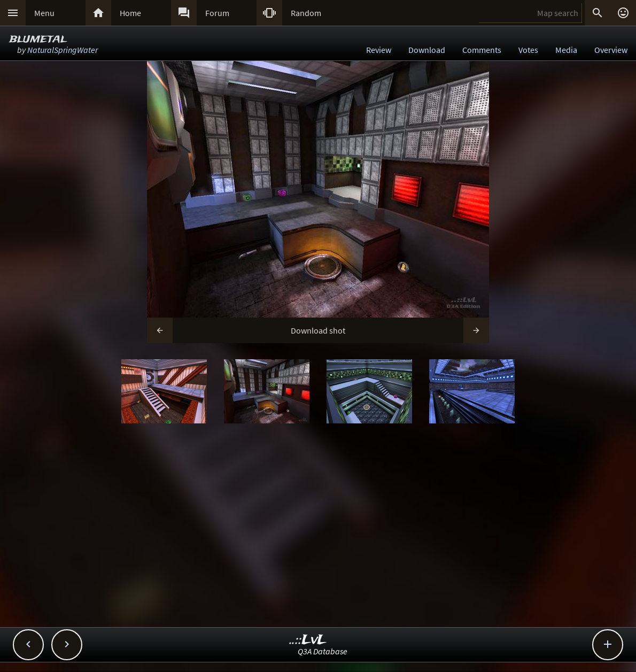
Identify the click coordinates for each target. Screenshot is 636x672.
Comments (482, 50)
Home (130, 13)
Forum (217, 13)
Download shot (318, 330)
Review (379, 50)
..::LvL (308, 640)
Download (427, 50)
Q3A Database (323, 651)
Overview (611, 50)
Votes (528, 50)
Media (566, 50)
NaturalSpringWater (63, 50)
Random (306, 13)
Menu (44, 13)
